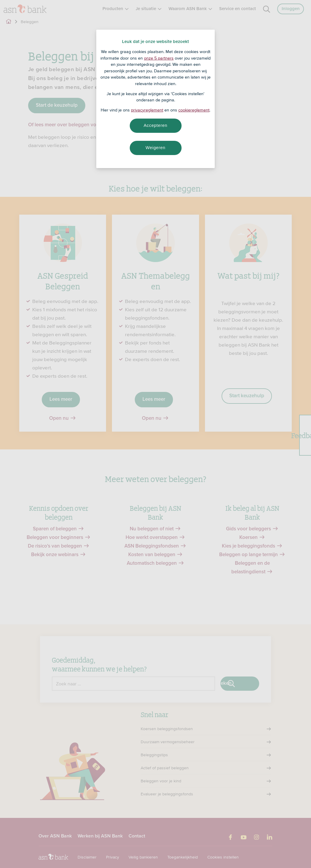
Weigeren (155, 148)
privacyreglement (147, 110)
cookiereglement (194, 110)
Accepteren (155, 125)
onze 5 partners (159, 58)
